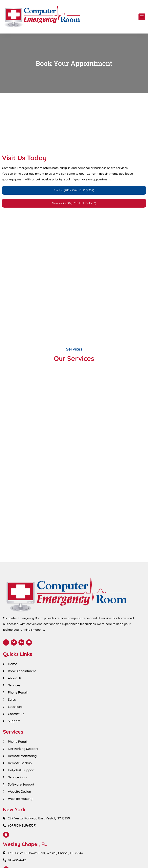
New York (14, 809)
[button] (142, 17)
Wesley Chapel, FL (25, 844)
